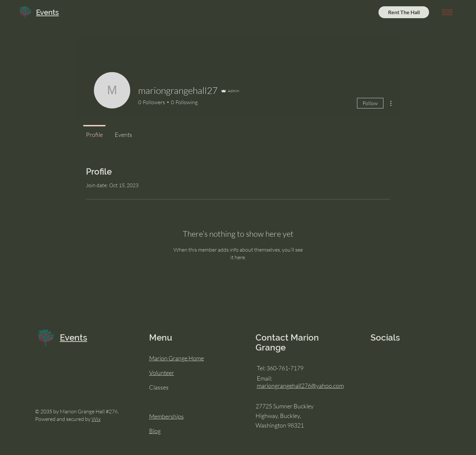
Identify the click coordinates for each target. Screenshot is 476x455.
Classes (159, 387)
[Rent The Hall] (404, 12)
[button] (447, 12)
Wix (96, 419)
